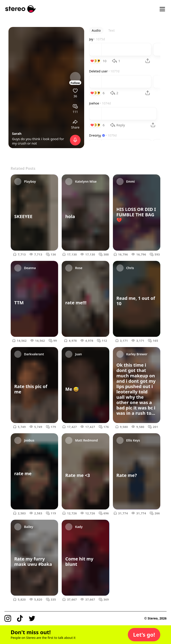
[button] (144, 635)
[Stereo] (21, 9)
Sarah (17, 133)
